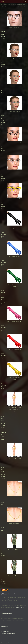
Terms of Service (6, 609)
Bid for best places (6, 636)
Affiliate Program (5, 631)
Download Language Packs (8, 634)
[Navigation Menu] (25, 2)
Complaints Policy (8, 614)
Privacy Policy (19, 607)
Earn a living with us (6, 629)
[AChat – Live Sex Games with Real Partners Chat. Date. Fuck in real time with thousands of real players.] (3, 2)
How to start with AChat (7, 639)
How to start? (5, 627)
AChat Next (16, 4)
